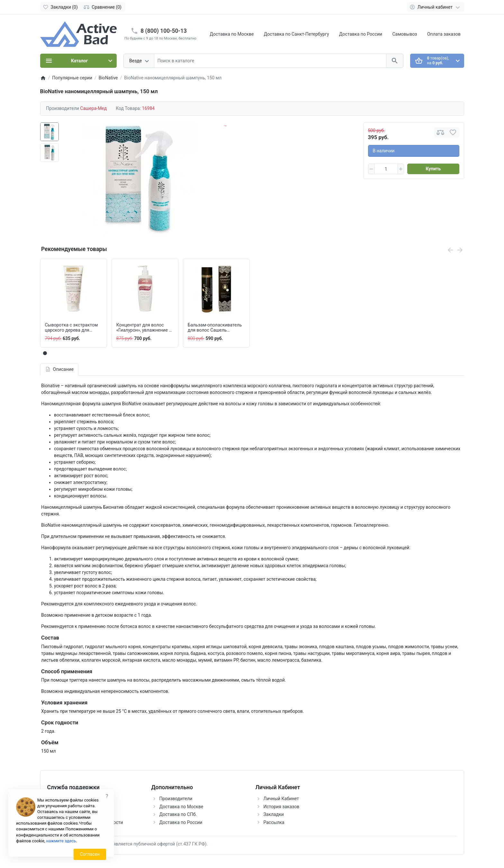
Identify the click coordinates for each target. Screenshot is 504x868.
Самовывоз (405, 34)
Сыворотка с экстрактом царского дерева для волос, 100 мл (72, 328)
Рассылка (274, 822)
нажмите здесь (61, 841)
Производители (176, 799)
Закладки (274, 814)
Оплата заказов (444, 34)
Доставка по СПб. (178, 814)
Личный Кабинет (281, 799)
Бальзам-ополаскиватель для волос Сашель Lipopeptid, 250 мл (215, 328)
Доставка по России (361, 34)
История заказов (282, 807)
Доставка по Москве (232, 34)
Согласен (90, 854)
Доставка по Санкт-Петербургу (297, 34)
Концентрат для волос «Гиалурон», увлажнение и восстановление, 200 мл (144, 328)
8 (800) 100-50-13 (164, 31)
